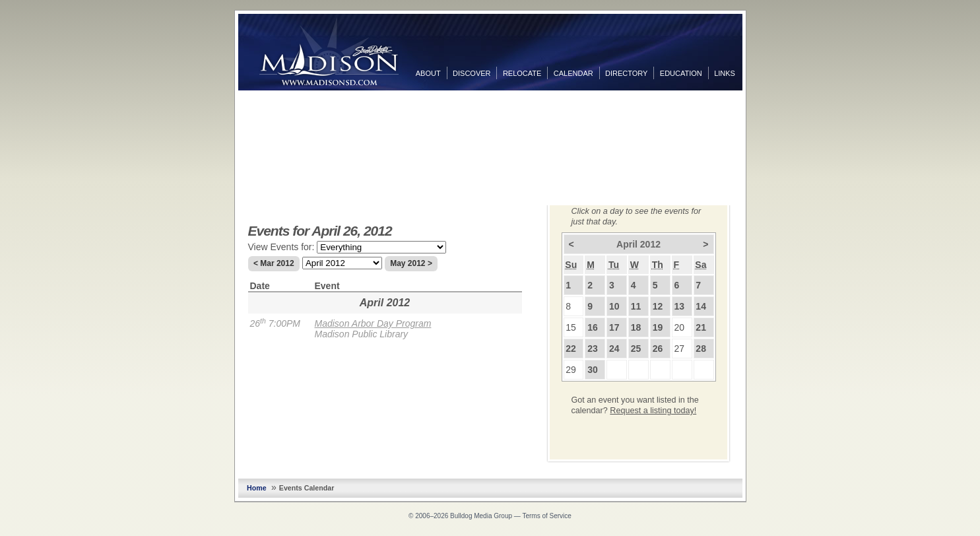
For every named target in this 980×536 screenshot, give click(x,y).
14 (701, 306)
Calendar (573, 73)
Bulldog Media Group (481, 516)
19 (658, 327)
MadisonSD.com (329, 51)
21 (701, 327)
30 (593, 370)
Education (681, 73)
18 (636, 327)
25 (636, 349)
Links (725, 73)
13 (680, 306)
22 (571, 349)
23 (593, 349)
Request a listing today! (653, 411)
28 (701, 349)
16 (593, 327)
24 (614, 349)
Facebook (756, 104)
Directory (626, 73)
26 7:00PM (275, 323)
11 (636, 306)
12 (658, 306)
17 (614, 327)
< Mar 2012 (274, 263)
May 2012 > (411, 263)
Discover (472, 73)
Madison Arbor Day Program (373, 323)
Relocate (522, 73)
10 (614, 306)
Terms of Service (546, 516)
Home (257, 488)
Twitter (756, 125)
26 (658, 349)
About (428, 73)
